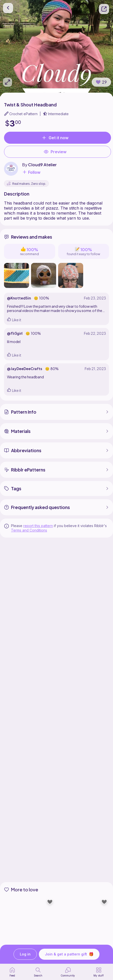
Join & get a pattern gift (69, 954)
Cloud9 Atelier (42, 165)
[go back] (8, 8)
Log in (25, 954)
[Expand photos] (8, 82)
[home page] (12, 972)
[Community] (68, 972)
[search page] (38, 972)
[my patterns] (99, 972)
